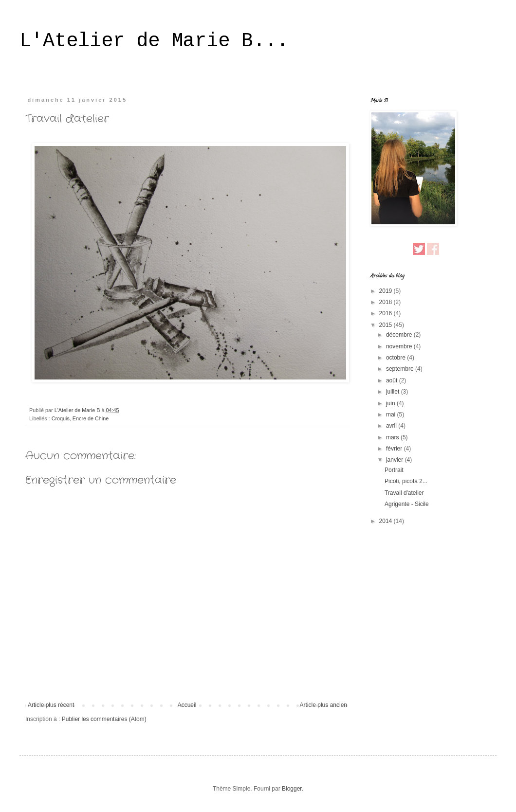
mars (393, 437)
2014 (387, 521)
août (393, 380)
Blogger (292, 789)
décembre (400, 335)
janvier (396, 460)
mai (392, 415)
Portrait (394, 470)
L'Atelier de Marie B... (154, 41)
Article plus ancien (323, 705)
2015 (387, 325)
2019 (387, 291)
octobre (396, 358)
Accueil (187, 705)
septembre (401, 369)
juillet (394, 392)
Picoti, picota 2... (406, 481)
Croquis (61, 418)
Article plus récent (51, 705)
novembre (400, 346)
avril (392, 426)
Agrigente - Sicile (407, 504)
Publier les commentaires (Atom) (104, 719)
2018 (387, 302)
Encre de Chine (91, 418)
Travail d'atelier (404, 493)
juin (391, 403)
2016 (387, 313)
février (395, 449)
